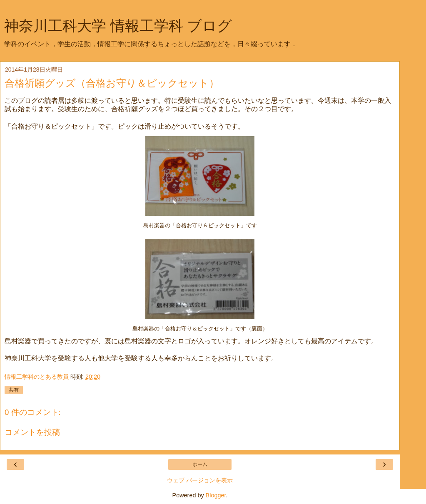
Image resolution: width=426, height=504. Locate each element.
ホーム (200, 464)
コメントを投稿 (32, 432)
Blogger (216, 495)
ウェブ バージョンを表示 (200, 480)
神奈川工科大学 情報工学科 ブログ (118, 26)
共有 (14, 390)
